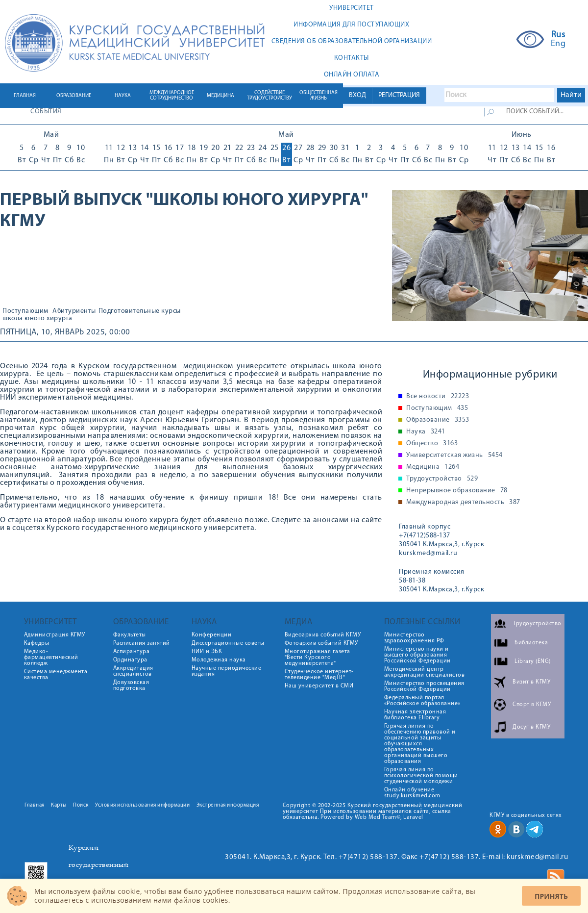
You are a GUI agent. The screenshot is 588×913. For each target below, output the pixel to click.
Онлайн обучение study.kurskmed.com (412, 793)
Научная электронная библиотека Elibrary (415, 715)
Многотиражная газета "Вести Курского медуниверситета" (318, 658)
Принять (551, 896)
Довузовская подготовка (131, 685)
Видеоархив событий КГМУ (323, 635)
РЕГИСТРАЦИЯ (399, 95)
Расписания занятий (142, 643)
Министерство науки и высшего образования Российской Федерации (417, 655)
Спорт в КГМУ (532, 705)
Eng (558, 44)
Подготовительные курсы (140, 311)
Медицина (433, 467)
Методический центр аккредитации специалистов (425, 672)
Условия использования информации (142, 805)
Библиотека (531, 643)
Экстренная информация (228, 805)
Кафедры (37, 643)
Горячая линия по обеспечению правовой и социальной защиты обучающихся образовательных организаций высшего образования (420, 744)
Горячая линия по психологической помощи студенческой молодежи (421, 776)
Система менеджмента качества (56, 675)
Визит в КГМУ (531, 682)
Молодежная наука (219, 660)
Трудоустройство (442, 479)
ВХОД (357, 95)
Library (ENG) (533, 661)
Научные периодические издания (227, 671)
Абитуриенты (74, 311)
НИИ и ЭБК (207, 652)
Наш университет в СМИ (319, 686)
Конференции (212, 635)
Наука (426, 432)
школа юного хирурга (37, 319)
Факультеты (130, 635)
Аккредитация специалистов (133, 671)
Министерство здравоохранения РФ (414, 638)
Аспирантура (132, 652)
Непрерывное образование (457, 491)
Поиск (81, 805)
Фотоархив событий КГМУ (321, 643)
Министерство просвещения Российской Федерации (424, 686)
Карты (59, 805)
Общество (432, 444)
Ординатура (130, 660)
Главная (35, 805)
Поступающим (25, 311)
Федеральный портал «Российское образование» (422, 701)
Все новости (438, 397)
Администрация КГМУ (55, 635)
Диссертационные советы (228, 643)
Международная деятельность (463, 503)
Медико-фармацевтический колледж (51, 658)
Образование (438, 420)
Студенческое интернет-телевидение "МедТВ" (319, 675)
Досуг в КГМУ (531, 727)
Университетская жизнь (454, 456)
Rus (558, 35)
